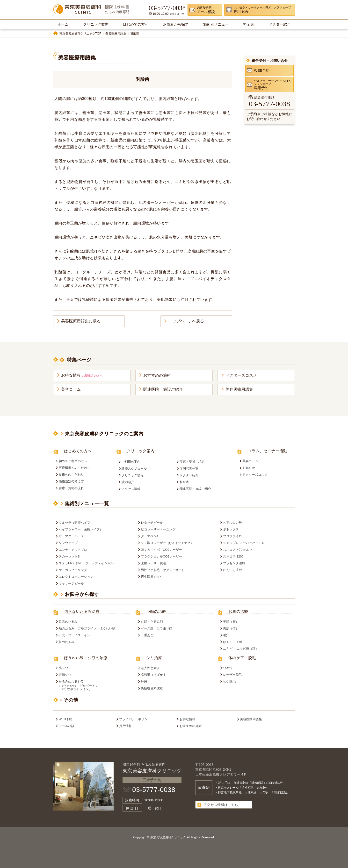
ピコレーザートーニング (158, 529)
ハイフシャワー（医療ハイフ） (81, 529)
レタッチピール (152, 523)
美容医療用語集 (116, 34)
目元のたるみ (68, 622)
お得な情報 (82, 375)
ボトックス (231, 529)
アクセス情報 (131, 489)
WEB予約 (65, 719)
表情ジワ (65, 675)
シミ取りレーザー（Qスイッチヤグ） (167, 543)
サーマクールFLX (71, 536)
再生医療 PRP (151, 577)
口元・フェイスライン (74, 635)
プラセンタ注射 (234, 563)
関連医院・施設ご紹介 (163, 389)
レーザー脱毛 (232, 675)
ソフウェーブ (68, 543)
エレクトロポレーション (76, 577)
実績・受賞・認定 (192, 462)
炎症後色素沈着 (152, 688)
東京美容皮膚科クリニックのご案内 (104, 434)
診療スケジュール (134, 469)
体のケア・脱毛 (242, 658)
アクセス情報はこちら (221, 805)
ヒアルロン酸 (232, 523)
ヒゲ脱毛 (229, 681)
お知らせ (249, 468)
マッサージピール (71, 583)
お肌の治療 (238, 612)
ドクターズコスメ (241, 375)
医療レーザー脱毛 (153, 563)
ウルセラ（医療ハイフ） (76, 523)
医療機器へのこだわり (74, 468)
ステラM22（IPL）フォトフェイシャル (86, 563)
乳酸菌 (135, 34)
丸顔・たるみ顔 (152, 622)
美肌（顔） (231, 622)
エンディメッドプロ (73, 550)
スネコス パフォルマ (238, 550)
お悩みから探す (82, 594)
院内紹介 (128, 482)
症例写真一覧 (189, 469)
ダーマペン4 (150, 536)
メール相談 (67, 726)
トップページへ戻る (186, 321)
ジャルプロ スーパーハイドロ (244, 543)
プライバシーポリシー (135, 719)
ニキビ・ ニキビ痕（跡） (241, 649)
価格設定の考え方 (71, 481)
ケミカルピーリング (73, 570)
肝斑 (144, 681)
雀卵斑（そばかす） (155, 675)
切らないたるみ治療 (82, 612)
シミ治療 (154, 658)
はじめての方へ (78, 451)
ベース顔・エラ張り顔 (157, 628)
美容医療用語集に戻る (81, 321)
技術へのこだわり (71, 475)
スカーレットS (69, 556)
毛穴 (226, 635)
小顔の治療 (156, 612)
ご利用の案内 (131, 462)
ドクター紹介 (189, 475)
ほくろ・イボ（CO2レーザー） (163, 550)
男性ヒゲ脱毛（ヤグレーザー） (163, 570)
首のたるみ (67, 642)
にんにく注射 (232, 570)
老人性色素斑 (150, 668)
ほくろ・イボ (232, 642)
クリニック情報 (133, 475)
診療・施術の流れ (71, 488)
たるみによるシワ (94, 685)
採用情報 (125, 726)
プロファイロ (232, 536)
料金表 (184, 482)
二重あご (147, 635)
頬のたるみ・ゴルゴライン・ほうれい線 (87, 628)
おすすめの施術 (157, 375)
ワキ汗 (228, 668)
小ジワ (63, 668)
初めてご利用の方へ (73, 461)
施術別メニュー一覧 (87, 503)
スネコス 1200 (233, 556)
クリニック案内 (141, 451)
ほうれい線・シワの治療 (86, 658)
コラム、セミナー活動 (267, 451)
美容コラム (71, 389)
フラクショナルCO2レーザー (161, 556)
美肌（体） (231, 628)
